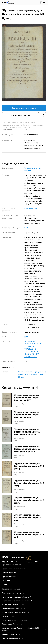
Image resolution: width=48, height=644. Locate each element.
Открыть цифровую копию (24, 108)
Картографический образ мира (16, 620)
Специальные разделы (13, 638)
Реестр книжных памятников (14, 569)
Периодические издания (14, 609)
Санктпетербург (31, 208)
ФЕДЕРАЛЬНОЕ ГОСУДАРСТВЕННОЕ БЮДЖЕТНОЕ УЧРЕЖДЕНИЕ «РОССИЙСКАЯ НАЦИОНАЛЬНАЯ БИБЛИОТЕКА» (33, 349)
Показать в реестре (20, 115)
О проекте (6, 584)
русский (28, 337)
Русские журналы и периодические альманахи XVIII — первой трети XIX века (32, 374)
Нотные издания (10, 616)
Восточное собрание (12, 624)
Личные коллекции (11, 634)
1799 (26, 228)
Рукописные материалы (13, 593)
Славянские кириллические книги (17, 601)
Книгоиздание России (13, 605)
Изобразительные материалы (16, 612)
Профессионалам (9, 577)
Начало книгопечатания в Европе (17, 597)
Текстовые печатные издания (33, 169)
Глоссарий (6, 580)
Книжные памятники (13, 559)
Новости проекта (9, 573)
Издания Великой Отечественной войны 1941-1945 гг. (24, 629)
